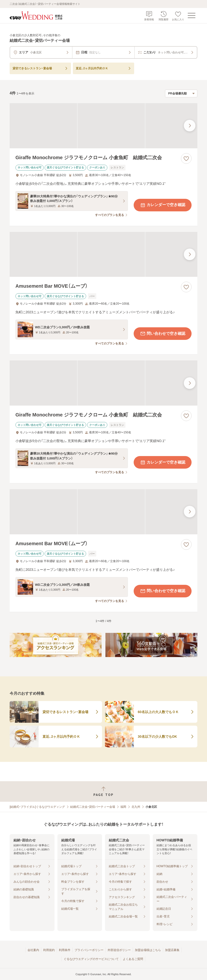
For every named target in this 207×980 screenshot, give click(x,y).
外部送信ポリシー (119, 950)
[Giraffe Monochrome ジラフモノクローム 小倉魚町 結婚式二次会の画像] (103, 126)
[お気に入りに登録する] (186, 158)
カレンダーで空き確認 (163, 205)
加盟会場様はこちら (148, 950)
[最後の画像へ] (190, 126)
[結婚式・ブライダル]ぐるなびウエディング (37, 807)
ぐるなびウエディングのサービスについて (91, 959)
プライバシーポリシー (89, 950)
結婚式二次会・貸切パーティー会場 (93, 807)
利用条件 (65, 950)
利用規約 (49, 950)
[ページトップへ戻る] (103, 791)
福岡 (123, 807)
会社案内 (33, 950)
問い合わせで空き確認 (163, 334)
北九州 (136, 807)
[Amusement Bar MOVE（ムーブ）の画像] (103, 254)
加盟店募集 (172, 950)
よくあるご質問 (133, 959)
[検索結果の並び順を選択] (181, 93)
